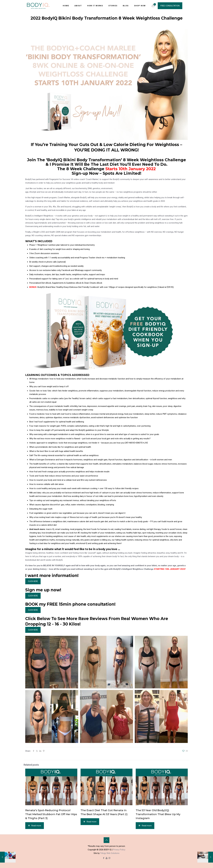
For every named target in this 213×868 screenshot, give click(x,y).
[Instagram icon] (109, 858)
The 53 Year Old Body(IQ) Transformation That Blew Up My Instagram (158, 814)
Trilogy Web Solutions (110, 853)
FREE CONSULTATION (170, 6)
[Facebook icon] (104, 858)
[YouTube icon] (107, 858)
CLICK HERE (33, 581)
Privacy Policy (119, 850)
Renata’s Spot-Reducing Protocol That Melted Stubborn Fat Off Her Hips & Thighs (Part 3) (51, 814)
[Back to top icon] (106, 840)
